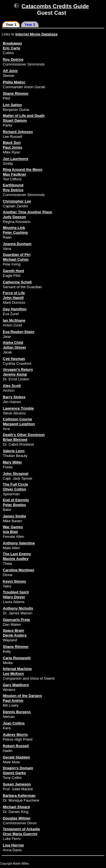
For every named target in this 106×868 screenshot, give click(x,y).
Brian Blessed (15, 440)
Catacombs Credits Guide (55, 6)
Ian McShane (14, 320)
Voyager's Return (18, 369)
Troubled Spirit (16, 592)
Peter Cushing (15, 232)
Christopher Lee (17, 201)
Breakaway (12, 43)
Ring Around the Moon (23, 169)
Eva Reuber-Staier (19, 332)
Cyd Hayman (14, 359)
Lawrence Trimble (18, 408)
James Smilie (14, 516)
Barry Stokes (14, 397)
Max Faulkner (15, 174)
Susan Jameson (17, 784)
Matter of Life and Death (24, 116)
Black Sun (12, 143)
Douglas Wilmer (17, 818)
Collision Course (17, 419)
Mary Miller (12, 462)
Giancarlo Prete (16, 620)
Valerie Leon (14, 451)
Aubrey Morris (15, 735)
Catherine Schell (17, 282)
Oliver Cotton (14, 489)
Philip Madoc (14, 82)
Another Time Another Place (27, 212)
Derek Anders (15, 635)
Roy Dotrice (13, 59)
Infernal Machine (17, 669)
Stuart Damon (15, 120)
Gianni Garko (14, 773)
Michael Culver (16, 259)
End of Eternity (16, 500)
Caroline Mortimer (19, 570)
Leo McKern (13, 674)
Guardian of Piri (17, 255)
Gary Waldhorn (16, 685)
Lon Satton (12, 105)
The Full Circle (16, 484)
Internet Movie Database (36, 34)
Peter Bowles (14, 505)
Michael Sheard (16, 807)
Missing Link (14, 228)
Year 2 (30, 25)
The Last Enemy (17, 554)
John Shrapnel (16, 474)
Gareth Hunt (13, 271)
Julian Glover (14, 347)
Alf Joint (10, 71)
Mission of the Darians (22, 696)
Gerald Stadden (16, 757)
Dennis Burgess (17, 712)
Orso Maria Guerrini (20, 834)
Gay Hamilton (15, 309)
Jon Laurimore (16, 159)
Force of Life (14, 293)
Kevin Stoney (14, 581)
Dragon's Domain (18, 768)
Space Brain (13, 630)
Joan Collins (14, 723)
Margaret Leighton (19, 424)
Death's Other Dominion (24, 435)
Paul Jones (13, 147)
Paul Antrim (13, 700)
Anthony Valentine (19, 543)
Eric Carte (11, 48)
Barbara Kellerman (19, 796)
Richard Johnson (18, 132)
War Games (13, 527)
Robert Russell (16, 746)
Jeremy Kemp (15, 374)
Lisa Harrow (13, 845)
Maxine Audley (16, 559)
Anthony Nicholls (18, 608)
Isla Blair (10, 532)
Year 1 (11, 25)
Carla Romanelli (17, 658)
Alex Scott (12, 386)
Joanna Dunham (17, 244)
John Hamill (13, 298)
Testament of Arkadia (21, 829)
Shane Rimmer (16, 93)
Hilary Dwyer (14, 597)
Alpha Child (13, 343)
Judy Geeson (14, 217)
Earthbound (13, 185)
